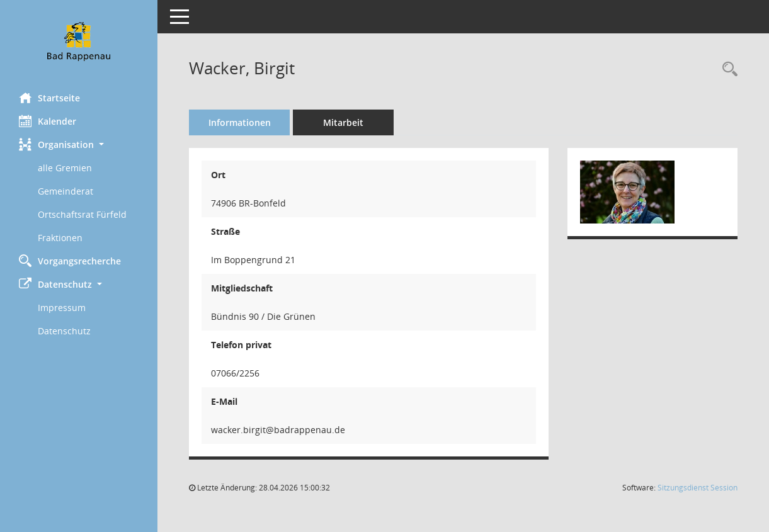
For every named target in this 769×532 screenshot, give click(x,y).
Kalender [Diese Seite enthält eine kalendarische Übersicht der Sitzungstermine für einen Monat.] (48, 121)
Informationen (240, 122)
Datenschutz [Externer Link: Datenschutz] (64, 331)
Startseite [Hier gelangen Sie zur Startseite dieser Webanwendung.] (49, 98)
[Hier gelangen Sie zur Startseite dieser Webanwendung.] (79, 42)
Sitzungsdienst (698, 488)
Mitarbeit (343, 122)
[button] (79, 144)
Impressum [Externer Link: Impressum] (62, 308)
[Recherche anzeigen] (727, 70)
